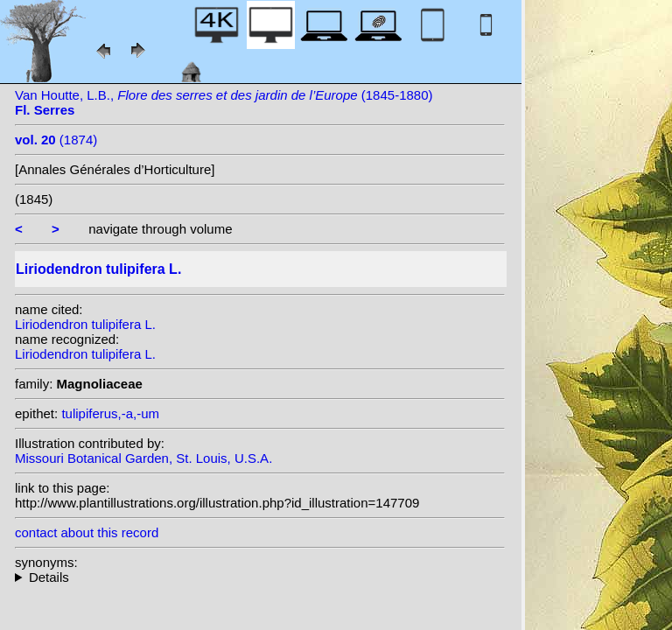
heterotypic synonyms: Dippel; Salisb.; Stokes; (260, 577)
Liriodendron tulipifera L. (85, 324)
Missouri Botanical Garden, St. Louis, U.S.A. (143, 458)
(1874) (56, 140)
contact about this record (87, 532)
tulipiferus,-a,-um (110, 413)
